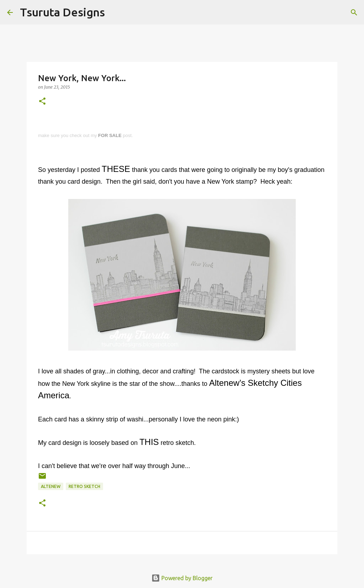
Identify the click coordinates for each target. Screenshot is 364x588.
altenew (51, 486)
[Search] (115, 12)
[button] (42, 102)
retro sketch (84, 486)
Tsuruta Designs (62, 12)
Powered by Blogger (182, 578)
